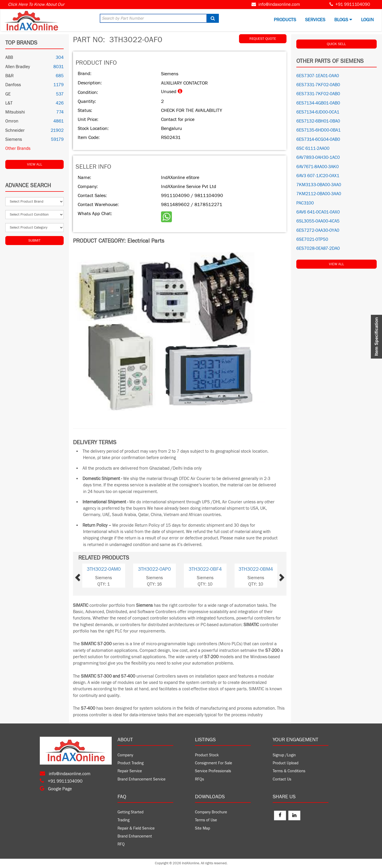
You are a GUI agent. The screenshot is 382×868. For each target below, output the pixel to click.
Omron (12, 121)
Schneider (15, 130)
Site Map (203, 828)
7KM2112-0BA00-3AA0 (319, 194)
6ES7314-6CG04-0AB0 (318, 139)
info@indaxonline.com (279, 5)
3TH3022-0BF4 (205, 569)
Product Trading (131, 763)
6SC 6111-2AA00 (313, 149)
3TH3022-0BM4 (256, 569)
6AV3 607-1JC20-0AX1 (318, 176)
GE (8, 94)
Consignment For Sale (214, 763)
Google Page (56, 789)
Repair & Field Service (136, 828)
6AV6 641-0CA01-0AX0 (318, 212)
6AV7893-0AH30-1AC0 (318, 158)
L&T (9, 103)
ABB (9, 58)
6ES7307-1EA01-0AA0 (318, 76)
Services (315, 20)
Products (285, 20)
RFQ (121, 844)
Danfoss (13, 85)
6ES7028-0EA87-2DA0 (318, 248)
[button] (86, 576)
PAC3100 (305, 203)
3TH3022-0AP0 (154, 569)
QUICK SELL (336, 44)
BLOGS (343, 20)
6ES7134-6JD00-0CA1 (318, 112)
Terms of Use (206, 820)
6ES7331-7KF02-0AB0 (318, 85)
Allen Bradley (18, 67)
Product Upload (286, 763)
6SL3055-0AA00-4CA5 (318, 221)
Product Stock (207, 755)
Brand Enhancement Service (142, 779)
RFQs (199, 779)
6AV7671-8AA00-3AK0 (318, 167)
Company (125, 755)
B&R (9, 76)
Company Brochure (211, 812)
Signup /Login (284, 755)
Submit (34, 241)
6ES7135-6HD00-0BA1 (318, 130)
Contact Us (282, 779)
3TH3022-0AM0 (104, 569)
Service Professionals (213, 771)
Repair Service (130, 771)
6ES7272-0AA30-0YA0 (318, 230)
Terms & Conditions (289, 771)
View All (35, 164)
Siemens (14, 139)
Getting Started (131, 812)
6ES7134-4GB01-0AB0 (318, 103)
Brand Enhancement (135, 836)
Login (367, 20)
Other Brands (18, 149)
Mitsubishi (15, 112)
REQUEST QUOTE (263, 39)
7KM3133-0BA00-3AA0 (319, 185)
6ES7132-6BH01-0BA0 (318, 121)
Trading (123, 820)
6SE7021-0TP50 (312, 239)
